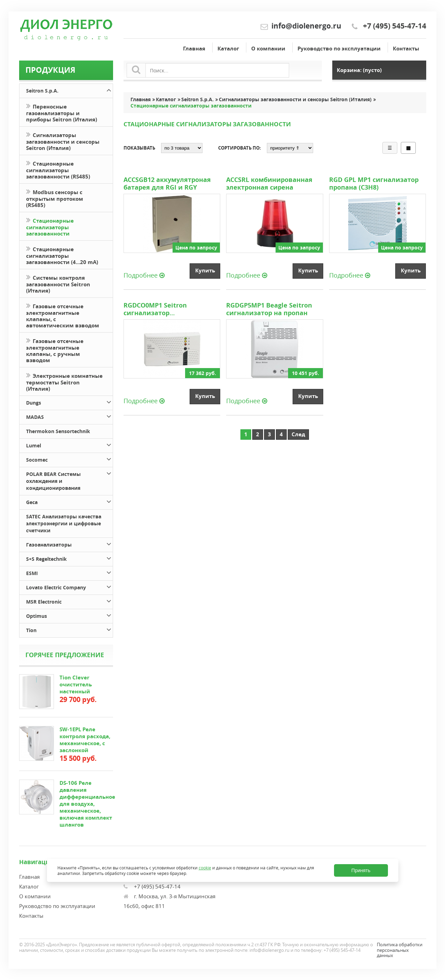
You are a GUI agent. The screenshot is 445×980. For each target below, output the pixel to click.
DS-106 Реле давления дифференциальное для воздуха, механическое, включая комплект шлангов (87, 804)
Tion (69, 629)
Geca (69, 501)
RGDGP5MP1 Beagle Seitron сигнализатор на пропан (269, 309)
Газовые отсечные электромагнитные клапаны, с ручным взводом (55, 350)
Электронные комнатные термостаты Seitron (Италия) (64, 382)
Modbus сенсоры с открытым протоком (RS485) (55, 198)
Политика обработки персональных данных (400, 950)
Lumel (69, 444)
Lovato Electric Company (69, 586)
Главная (194, 49)
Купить (205, 270)
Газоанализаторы (69, 544)
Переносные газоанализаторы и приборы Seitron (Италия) (62, 112)
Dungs (69, 402)
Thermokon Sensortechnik (58, 431)
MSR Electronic (69, 601)
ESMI (69, 572)
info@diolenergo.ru (306, 26)
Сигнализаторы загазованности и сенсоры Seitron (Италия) (63, 141)
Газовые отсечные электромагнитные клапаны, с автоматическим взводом (63, 315)
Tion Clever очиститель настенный (76, 684)
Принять (361, 870)
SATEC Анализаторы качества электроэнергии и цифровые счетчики (64, 523)
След (298, 434)
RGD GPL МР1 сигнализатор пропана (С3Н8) (374, 184)
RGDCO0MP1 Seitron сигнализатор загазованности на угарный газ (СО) (170, 309)
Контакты (406, 49)
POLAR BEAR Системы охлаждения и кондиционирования (69, 480)
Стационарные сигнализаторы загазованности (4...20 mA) (62, 255)
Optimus (69, 615)
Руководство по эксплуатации (339, 49)
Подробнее (144, 275)
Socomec (69, 459)
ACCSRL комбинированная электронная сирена (269, 184)
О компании (268, 49)
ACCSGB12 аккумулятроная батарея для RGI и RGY (167, 184)
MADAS (69, 416)
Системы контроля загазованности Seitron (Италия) (58, 284)
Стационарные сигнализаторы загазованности (50, 226)
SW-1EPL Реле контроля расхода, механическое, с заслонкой (85, 740)
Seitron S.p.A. (69, 90)
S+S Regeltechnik (69, 558)
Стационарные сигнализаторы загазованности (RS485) (58, 169)
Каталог (228, 49)
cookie (205, 868)
